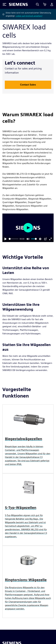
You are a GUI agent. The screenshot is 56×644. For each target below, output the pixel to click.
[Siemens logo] (18, 4)
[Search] (37, 4)
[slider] (14, 239)
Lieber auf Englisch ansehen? (29, 16)
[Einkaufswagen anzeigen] (45, 4)
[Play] (6, 239)
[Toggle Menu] (4, 4)
